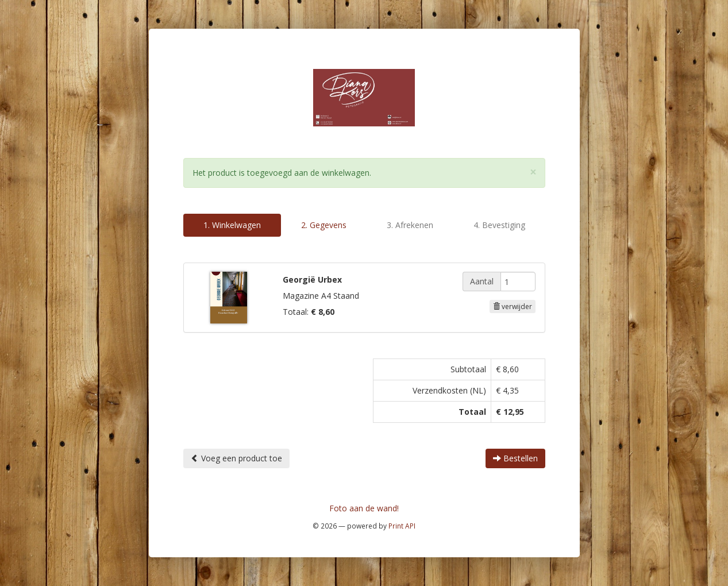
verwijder (513, 307)
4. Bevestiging (499, 225)
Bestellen (515, 458)
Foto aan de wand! (364, 508)
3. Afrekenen (410, 225)
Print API (402, 526)
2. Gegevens (324, 225)
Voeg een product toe (236, 458)
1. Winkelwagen (232, 225)
